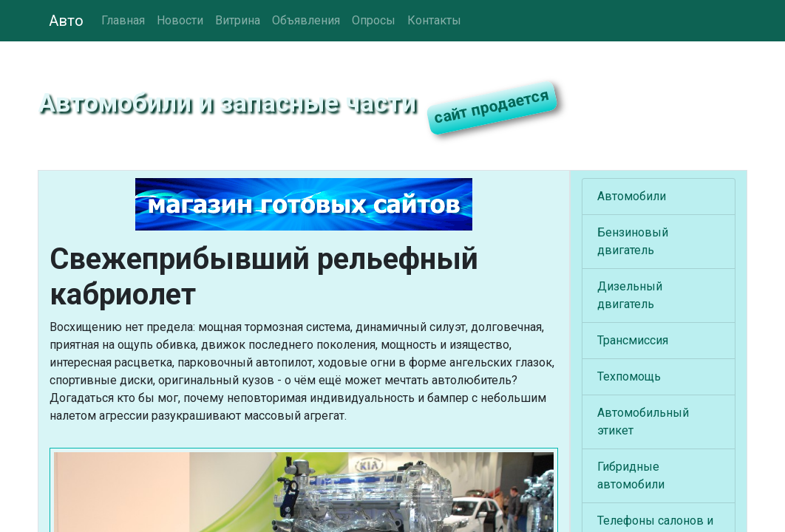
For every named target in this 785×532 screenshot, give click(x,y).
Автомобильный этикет (643, 422)
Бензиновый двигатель (633, 241)
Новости (180, 20)
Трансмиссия (633, 340)
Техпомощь (629, 376)
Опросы (374, 20)
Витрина (238, 20)
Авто (66, 21)
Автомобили (632, 196)
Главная (123, 20)
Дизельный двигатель (630, 295)
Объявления (306, 20)
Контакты (434, 20)
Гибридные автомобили (631, 475)
